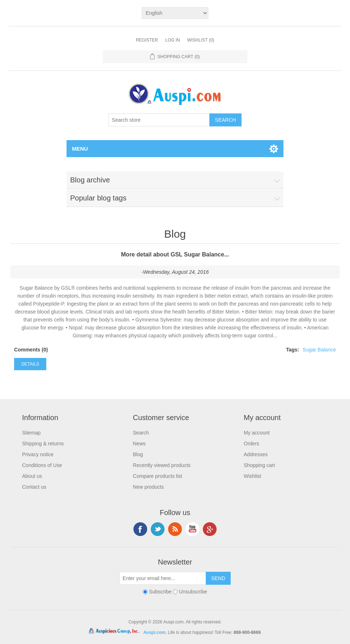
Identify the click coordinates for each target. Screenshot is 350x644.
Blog (138, 454)
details (30, 364)
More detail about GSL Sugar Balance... (175, 254)
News (139, 444)
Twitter (158, 529)
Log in (173, 40)
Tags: (293, 350)
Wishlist (252, 476)
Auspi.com (154, 632)
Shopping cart (259, 465)
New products (149, 487)
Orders (251, 444)
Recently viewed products (162, 465)
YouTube (192, 529)
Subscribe (160, 592)
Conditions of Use (42, 465)
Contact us (34, 487)
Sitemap (31, 433)
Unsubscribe (193, 592)
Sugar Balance (319, 350)
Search (141, 433)
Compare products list (158, 476)
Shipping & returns (43, 444)
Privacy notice (38, 454)
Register (147, 40)
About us (32, 476)
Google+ (210, 529)
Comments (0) (31, 350)
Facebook (140, 529)
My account (257, 433)
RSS (175, 529)
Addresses (256, 454)
